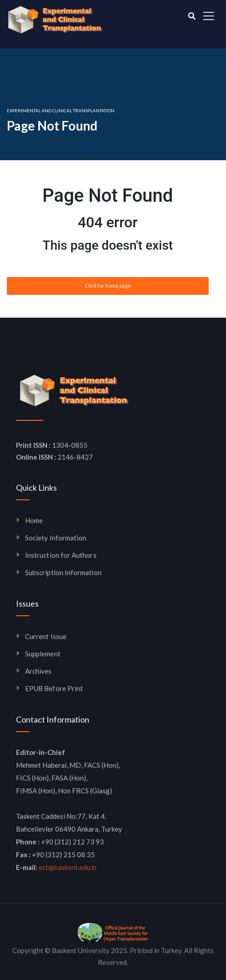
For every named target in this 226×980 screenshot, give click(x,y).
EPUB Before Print (54, 688)
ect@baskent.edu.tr (68, 867)
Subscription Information (63, 572)
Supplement (43, 654)
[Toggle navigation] (209, 16)
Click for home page (108, 286)
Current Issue (46, 636)
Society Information (56, 538)
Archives (39, 671)
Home (34, 520)
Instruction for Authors (61, 555)
